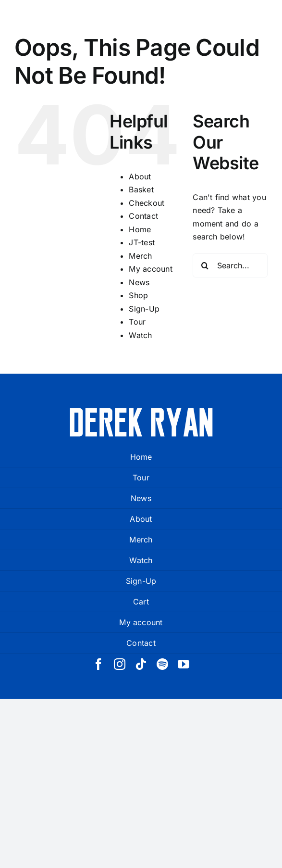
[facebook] (98, 664)
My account (150, 269)
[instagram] (120, 664)
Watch (140, 335)
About (140, 176)
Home (140, 229)
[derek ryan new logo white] (141, 411)
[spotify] (162, 664)
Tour (137, 322)
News (139, 282)
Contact (143, 216)
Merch (140, 256)
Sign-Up (144, 309)
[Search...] (230, 265)
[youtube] (184, 664)
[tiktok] (141, 664)
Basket (141, 189)
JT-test (142, 242)
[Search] (205, 265)
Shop (138, 295)
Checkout (147, 203)
